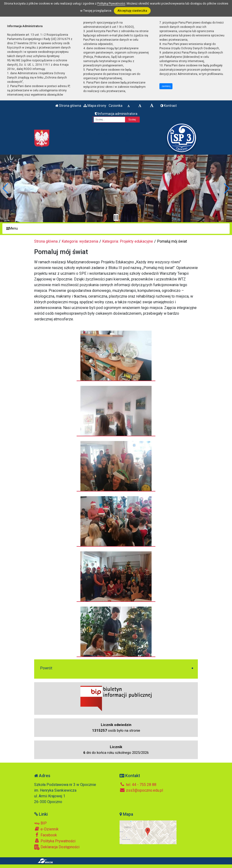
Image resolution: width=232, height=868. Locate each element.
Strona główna (68, 106)
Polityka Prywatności (55, 841)
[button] (6, 188)
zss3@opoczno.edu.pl (141, 790)
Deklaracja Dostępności (57, 847)
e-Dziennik (46, 829)
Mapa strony (95, 106)
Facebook (46, 835)
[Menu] (116, 229)
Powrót (46, 668)
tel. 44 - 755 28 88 (138, 785)
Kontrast (169, 106)
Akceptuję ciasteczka (132, 11)
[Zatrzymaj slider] (116, 217)
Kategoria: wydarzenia (80, 241)
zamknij (166, 86)
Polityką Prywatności (111, 3)
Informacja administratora (116, 114)
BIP (40, 823)
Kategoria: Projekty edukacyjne (128, 241)
